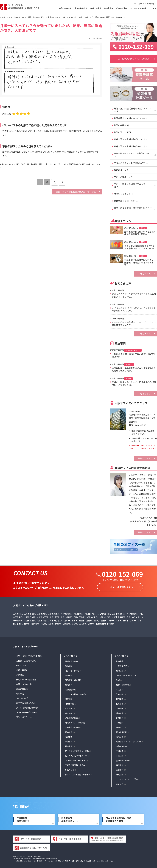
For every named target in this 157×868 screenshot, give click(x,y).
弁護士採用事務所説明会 (23, 819)
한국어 (155, 4)
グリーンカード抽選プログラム (78, 774)
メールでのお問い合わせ (27, 707)
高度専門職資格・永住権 (75, 765)
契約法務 (120, 670)
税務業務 (69, 746)
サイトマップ (22, 698)
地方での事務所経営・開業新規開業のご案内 (119, 819)
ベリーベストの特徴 (138, 8)
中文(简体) (147, 4)
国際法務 (120, 755)
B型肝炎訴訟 (70, 689)
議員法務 (120, 774)
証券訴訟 (69, 731)
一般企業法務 (122, 665)
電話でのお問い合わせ (26, 702)
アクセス (153, 8)
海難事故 (69, 736)
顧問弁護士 (121, 661)
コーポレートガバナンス (126, 675)
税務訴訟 (120, 703)
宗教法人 (120, 783)
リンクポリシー (23, 716)
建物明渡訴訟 (122, 731)
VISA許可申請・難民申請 (75, 760)
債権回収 (120, 736)
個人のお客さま (65, 8)
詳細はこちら (144, 458)
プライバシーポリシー (26, 712)
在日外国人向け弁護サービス (77, 755)
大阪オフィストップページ (26, 646)
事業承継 (120, 765)
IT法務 (119, 689)
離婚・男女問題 (71, 661)
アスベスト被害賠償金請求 (76, 694)
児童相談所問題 (71, 717)
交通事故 (69, 675)
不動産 (119, 722)
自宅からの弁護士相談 (26, 679)
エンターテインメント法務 (127, 779)
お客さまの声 (22, 688)
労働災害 (69, 684)
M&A (118, 679)
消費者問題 (70, 703)
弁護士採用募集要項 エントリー (71, 819)
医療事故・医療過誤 (73, 727)
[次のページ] (62, 182)
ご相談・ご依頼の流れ (26, 660)
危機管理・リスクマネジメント (129, 741)
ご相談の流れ (122, 8)
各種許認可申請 (122, 760)
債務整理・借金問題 (73, 679)
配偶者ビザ (70, 769)
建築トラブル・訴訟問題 (75, 722)
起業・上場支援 (122, 684)
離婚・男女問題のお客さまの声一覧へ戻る (76, 192)
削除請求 (69, 708)
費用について (22, 665)
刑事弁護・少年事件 (73, 670)
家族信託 (69, 741)
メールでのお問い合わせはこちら (133, 59)
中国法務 (120, 750)
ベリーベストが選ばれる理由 (29, 655)
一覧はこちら (144, 274)
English (139, 4)
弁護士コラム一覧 (24, 684)
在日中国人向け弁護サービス (77, 750)
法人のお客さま (81, 8)
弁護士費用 (109, 8)
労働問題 (69, 665)
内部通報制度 (122, 746)
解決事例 (20, 693)
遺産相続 (69, 698)
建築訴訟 (120, 727)
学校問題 (69, 713)
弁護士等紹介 (96, 8)
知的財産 (120, 717)
